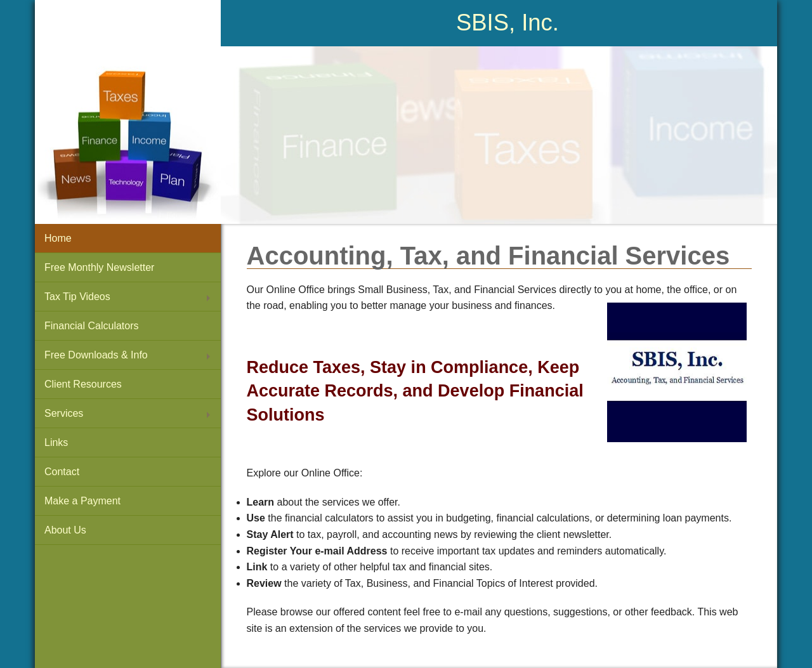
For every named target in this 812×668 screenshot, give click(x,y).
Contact (62, 472)
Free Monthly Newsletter (99, 267)
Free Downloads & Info (96, 355)
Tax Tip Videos (77, 297)
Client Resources (83, 384)
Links (56, 442)
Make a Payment (82, 501)
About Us (65, 530)
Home (58, 238)
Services (64, 413)
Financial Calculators (92, 326)
